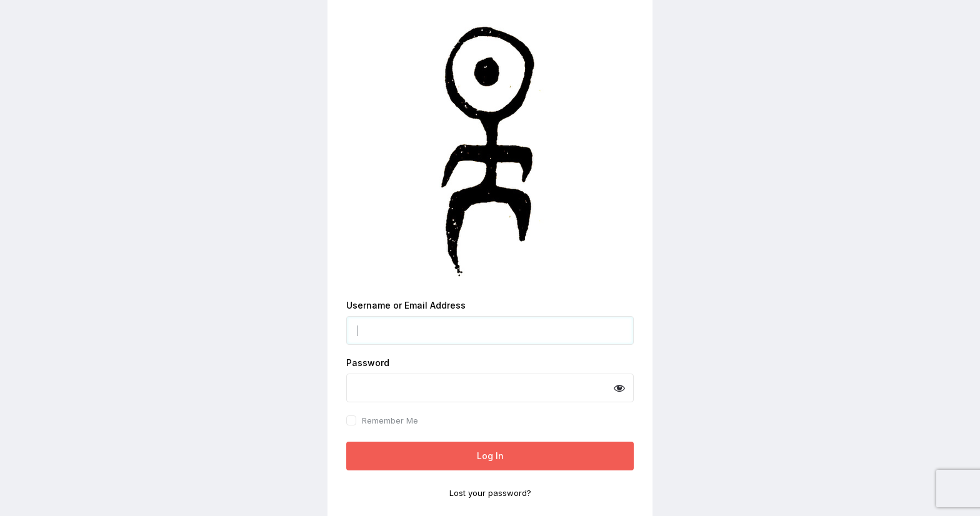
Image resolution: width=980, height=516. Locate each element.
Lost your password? (490, 493)
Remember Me (390, 421)
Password (368, 363)
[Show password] (619, 388)
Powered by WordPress (490, 150)
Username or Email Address (406, 305)
